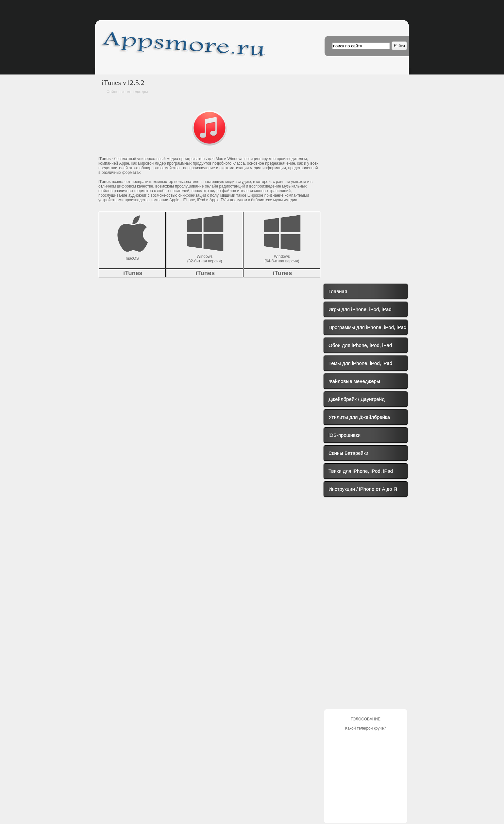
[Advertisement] (363, 169)
